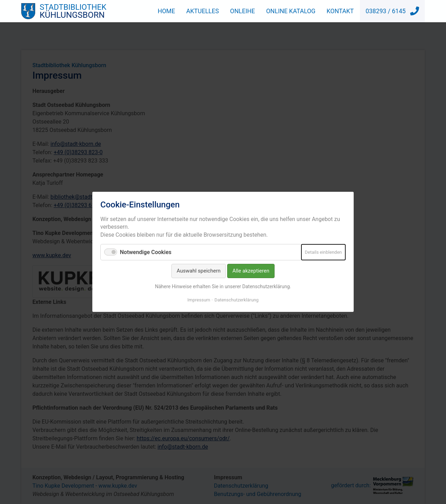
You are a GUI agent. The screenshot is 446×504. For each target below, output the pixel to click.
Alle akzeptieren (251, 271)
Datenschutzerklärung (237, 300)
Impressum (199, 300)
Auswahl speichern (199, 271)
